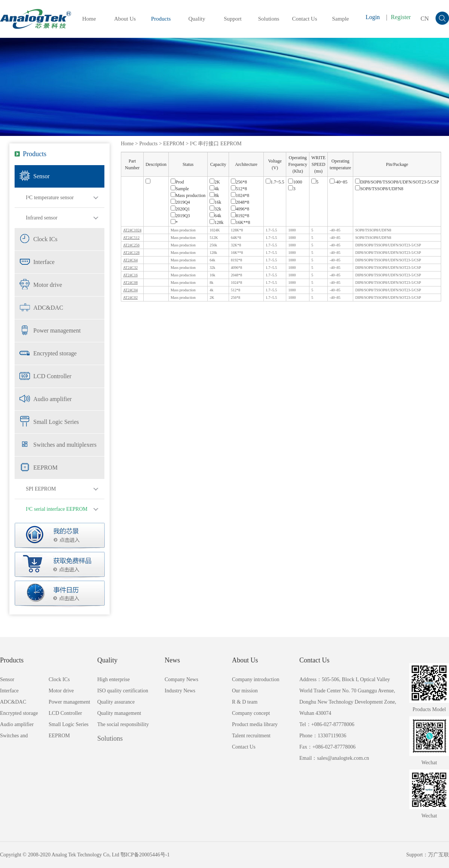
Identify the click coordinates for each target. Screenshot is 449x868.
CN (425, 19)
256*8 (239, 182)
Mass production (188, 195)
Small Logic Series (56, 422)
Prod (177, 182)
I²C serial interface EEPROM (57, 509)
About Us (125, 19)
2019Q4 (180, 202)
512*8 (239, 189)
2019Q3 (180, 216)
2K (215, 182)
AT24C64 (130, 260)
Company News (181, 679)
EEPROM (45, 468)
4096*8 (240, 209)
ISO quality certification (123, 691)
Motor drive (48, 285)
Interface (44, 262)
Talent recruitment (251, 736)
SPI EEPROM (41, 489)
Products (161, 19)
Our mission (245, 691)
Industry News (180, 691)
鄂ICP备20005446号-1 (145, 855)
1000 (295, 182)
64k (215, 216)
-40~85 (339, 182)
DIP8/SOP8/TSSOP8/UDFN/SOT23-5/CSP (397, 182)
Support (233, 19)
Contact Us (304, 19)
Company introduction (256, 679)
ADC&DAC (48, 308)
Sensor (42, 176)
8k (214, 195)
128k (216, 222)
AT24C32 (130, 268)
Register (401, 17)
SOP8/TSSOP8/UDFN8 (379, 189)
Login (373, 17)
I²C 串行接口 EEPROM (216, 144)
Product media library (255, 724)
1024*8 (240, 195)
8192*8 (240, 216)
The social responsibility (123, 724)
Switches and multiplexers (65, 445)
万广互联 (439, 855)
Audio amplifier (53, 399)
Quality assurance (116, 702)
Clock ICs (45, 239)
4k (214, 189)
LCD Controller (52, 376)
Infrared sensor (42, 218)
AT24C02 (130, 298)
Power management (57, 330)
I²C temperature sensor (50, 198)
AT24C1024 (132, 230)
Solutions (269, 19)
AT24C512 (131, 238)
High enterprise (114, 679)
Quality (197, 19)
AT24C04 (130, 290)
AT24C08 (130, 283)
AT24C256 (131, 245)
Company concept (251, 713)
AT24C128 (131, 253)
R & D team (245, 702)
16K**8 (241, 222)
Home (89, 19)
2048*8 (240, 202)
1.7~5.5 (275, 182)
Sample (341, 19)
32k (215, 209)
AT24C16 (130, 275)
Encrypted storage (55, 353)
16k (215, 202)
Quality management (119, 713)
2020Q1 (180, 209)
